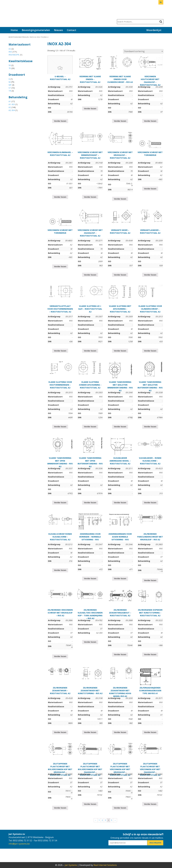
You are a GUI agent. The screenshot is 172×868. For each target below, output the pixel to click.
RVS (10, 52)
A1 (10, 101)
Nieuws (58, 30)
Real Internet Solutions (105, 865)
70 (10, 68)
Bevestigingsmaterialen (36, 30)
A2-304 (12, 110)
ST (10, 88)
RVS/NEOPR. (14, 55)
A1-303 (12, 104)
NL (161, 2)
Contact (72, 30)
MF (10, 85)
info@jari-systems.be (19, 844)
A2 (10, 49)
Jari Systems (19, 13)
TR (10, 91)
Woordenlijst (154, 30)
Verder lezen (60, 121)
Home (14, 30)
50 (10, 65)
